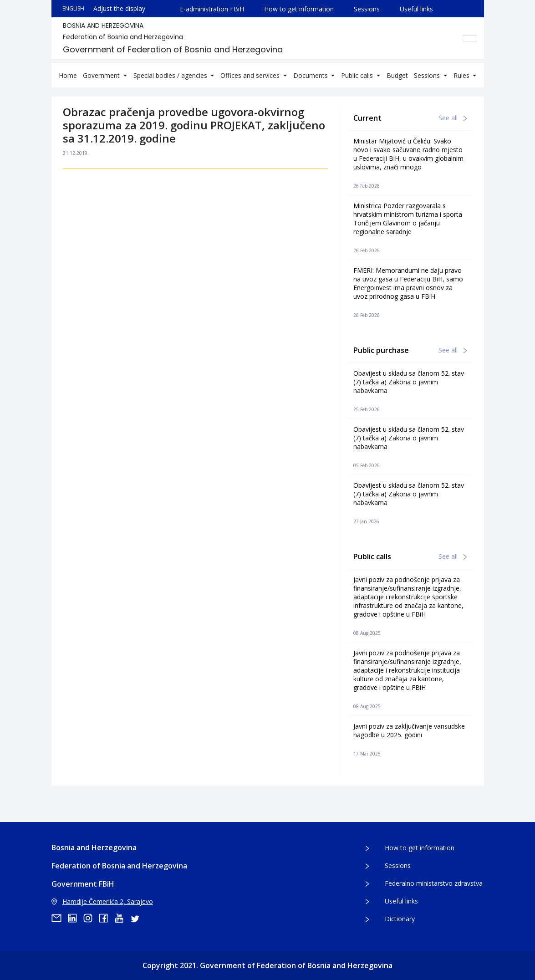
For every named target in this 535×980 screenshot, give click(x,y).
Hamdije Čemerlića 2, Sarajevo (102, 901)
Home (68, 75)
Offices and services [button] (251, 75)
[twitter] (138, 918)
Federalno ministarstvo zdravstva (434, 883)
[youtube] (122, 918)
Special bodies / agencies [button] (171, 75)
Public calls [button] (358, 75)
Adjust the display (119, 8)
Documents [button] (311, 75)
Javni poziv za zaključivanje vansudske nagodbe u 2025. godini (409, 730)
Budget (397, 75)
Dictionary (400, 919)
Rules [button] (462, 75)
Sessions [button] (428, 75)
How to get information (299, 9)
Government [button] (102, 75)
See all (453, 118)
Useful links (416, 9)
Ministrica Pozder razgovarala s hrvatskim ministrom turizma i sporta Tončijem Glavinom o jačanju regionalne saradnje (408, 219)
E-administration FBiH (212, 9)
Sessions (367, 9)
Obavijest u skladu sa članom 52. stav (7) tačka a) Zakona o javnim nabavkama (409, 382)
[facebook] (107, 918)
